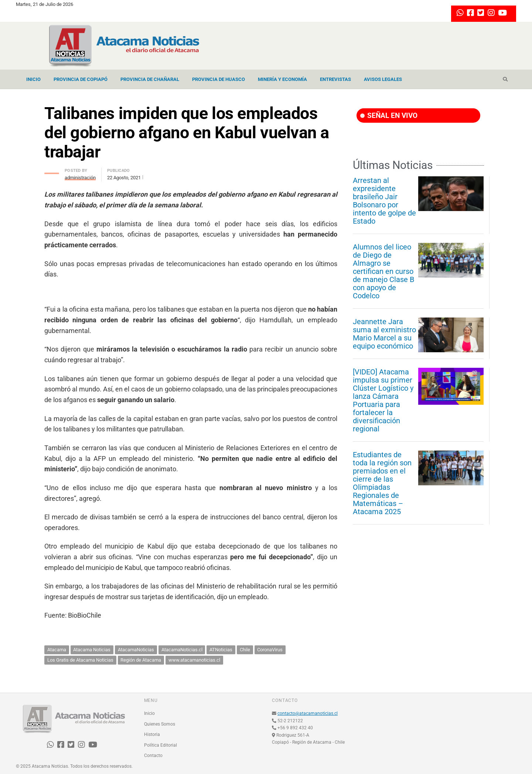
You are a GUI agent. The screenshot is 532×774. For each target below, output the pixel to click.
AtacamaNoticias (136, 650)
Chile (245, 650)
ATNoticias (221, 650)
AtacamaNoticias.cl (182, 650)
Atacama (57, 650)
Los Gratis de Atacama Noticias (80, 660)
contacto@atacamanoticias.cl (308, 713)
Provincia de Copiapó (81, 79)
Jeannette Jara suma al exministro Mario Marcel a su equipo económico (384, 334)
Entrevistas (335, 79)
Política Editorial (161, 745)
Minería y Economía (282, 79)
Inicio (33, 79)
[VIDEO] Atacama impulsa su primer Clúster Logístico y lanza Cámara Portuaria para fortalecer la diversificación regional (383, 400)
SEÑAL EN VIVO (389, 116)
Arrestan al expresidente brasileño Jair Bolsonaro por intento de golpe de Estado (384, 201)
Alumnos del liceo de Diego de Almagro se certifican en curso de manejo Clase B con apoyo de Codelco (383, 271)
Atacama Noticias (92, 650)
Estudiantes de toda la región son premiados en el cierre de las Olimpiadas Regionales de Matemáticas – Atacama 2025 (382, 483)
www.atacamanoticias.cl (194, 660)
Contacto (153, 756)
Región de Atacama (141, 660)
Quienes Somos (160, 724)
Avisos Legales (383, 79)
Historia (152, 734)
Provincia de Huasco (219, 79)
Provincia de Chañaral (150, 79)
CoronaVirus (270, 650)
